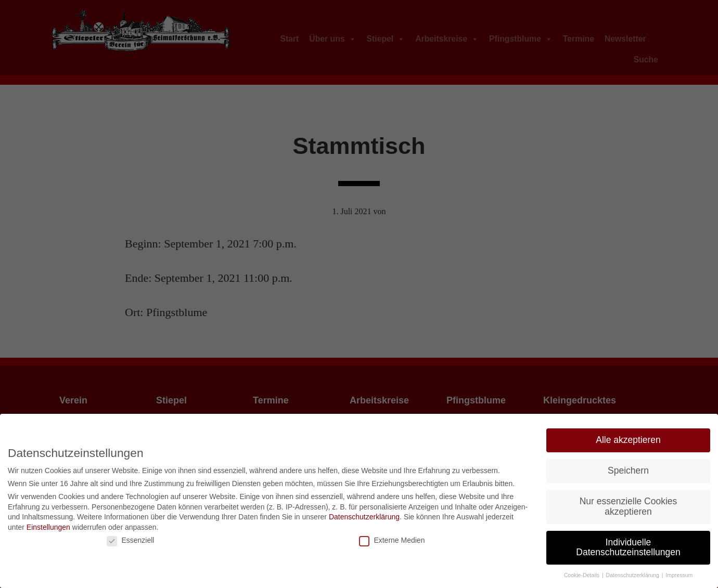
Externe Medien (392, 540)
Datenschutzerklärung (364, 517)
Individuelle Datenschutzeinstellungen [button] (628, 547)
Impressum (679, 575)
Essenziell (130, 540)
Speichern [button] (628, 471)
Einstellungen (48, 527)
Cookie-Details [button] (582, 575)
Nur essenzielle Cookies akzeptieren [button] (629, 506)
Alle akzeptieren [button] (628, 440)
